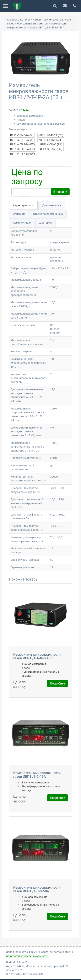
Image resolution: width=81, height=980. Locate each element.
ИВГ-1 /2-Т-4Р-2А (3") (22, 140)
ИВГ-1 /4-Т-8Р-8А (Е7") (22, 154)
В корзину (60, 192)
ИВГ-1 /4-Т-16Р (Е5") (51, 149)
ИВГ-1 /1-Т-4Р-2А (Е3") (51, 135)
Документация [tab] (52, 205)
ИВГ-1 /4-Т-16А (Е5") (51, 145)
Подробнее (58, 683)
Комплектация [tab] (22, 223)
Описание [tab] (19, 214)
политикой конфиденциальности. (28, 956)
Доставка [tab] (46, 223)
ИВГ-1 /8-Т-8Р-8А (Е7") (22, 149)
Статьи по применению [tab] (48, 214)
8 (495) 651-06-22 (17, 962)
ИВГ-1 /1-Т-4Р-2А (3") (22, 135)
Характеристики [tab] (23, 205)
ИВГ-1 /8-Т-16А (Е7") (50, 140)
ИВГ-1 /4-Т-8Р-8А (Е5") (22, 145)
